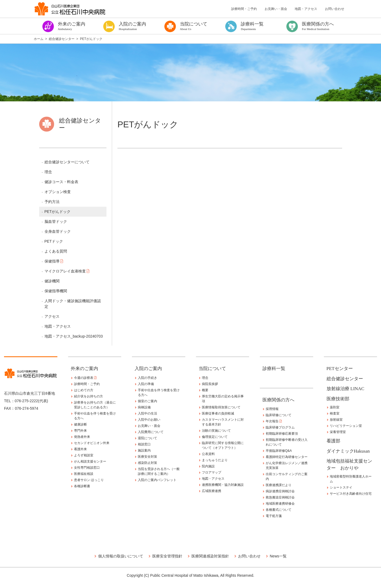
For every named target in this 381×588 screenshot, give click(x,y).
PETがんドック (58, 212)
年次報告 (274, 421)
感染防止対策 (147, 463)
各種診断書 (82, 486)
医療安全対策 (147, 457)
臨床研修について (279, 415)
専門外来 (80, 431)
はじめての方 (84, 390)
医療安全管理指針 (167, 556)
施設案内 (144, 450)
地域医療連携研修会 (280, 504)
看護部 (333, 441)
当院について (212, 369)
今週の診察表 (85, 378)
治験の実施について (216, 431)
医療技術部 (338, 399)
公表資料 (208, 454)
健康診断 (80, 424)
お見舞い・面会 (276, 9)
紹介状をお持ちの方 (88, 396)
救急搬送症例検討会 (280, 497)
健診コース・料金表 (61, 182)
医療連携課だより (279, 485)
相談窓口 (144, 444)
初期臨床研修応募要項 (282, 434)
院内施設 (208, 466)
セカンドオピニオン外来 (92, 443)
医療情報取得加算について (221, 407)
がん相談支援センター (90, 461)
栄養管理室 (338, 432)
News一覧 (278, 556)
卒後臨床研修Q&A (279, 451)
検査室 (335, 413)
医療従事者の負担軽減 (218, 413)
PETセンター (340, 369)
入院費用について (151, 432)
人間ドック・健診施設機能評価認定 (73, 304)
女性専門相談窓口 (87, 468)
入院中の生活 (147, 413)
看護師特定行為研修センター (287, 457)
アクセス (52, 316)
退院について (147, 438)
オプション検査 (58, 192)
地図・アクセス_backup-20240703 (74, 336)
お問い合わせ (335, 9)
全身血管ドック (58, 231)
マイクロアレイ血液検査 (67, 271)
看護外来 (80, 449)
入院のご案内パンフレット (157, 480)
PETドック (54, 241)
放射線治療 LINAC (345, 389)
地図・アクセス (306, 9)
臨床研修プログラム (280, 427)
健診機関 (52, 281)
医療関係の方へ (278, 400)
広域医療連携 (212, 491)
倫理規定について (215, 437)
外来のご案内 (84, 369)
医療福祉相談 (84, 474)
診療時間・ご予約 (244, 9)
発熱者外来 (82, 437)
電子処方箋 (274, 516)
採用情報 (272, 409)
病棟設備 (144, 407)
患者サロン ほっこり (89, 480)
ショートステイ (341, 487)
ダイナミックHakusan (348, 451)
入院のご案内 (148, 369)
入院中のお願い (149, 420)
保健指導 (54, 261)
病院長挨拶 (210, 384)
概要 (205, 390)
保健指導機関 (56, 291)
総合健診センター (345, 379)
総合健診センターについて (67, 162)
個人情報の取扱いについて (121, 556)
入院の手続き (147, 378)
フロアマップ (212, 472)
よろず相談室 (84, 455)
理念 (48, 172)
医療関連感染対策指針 (210, 556)
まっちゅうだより (215, 460)
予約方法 (52, 202)
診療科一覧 (274, 369)
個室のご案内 (147, 401)
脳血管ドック (56, 221)
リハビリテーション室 (346, 426)
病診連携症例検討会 (280, 491)
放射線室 (336, 420)
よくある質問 (56, 251)
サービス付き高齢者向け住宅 (351, 494)
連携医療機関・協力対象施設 (223, 485)
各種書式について (279, 510)
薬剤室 (335, 407)
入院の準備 (146, 384)
